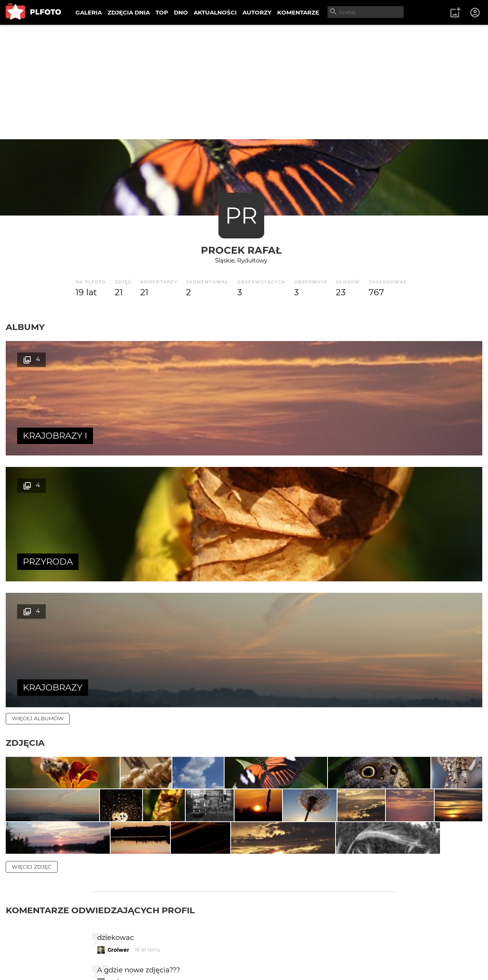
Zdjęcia (25, 491)
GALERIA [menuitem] (89, 12)
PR (241, 215)
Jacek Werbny (127, 913)
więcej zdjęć (32, 691)
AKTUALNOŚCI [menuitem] (215, 12)
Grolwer (118, 774)
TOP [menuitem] (162, 12)
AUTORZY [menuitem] (257, 12)
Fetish (116, 946)
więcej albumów (38, 467)
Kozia (115, 806)
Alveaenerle (124, 881)
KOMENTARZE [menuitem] (298, 12)
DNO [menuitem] (181, 12)
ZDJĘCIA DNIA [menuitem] (129, 12)
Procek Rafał (241, 250)
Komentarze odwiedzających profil (100, 735)
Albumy (25, 327)
